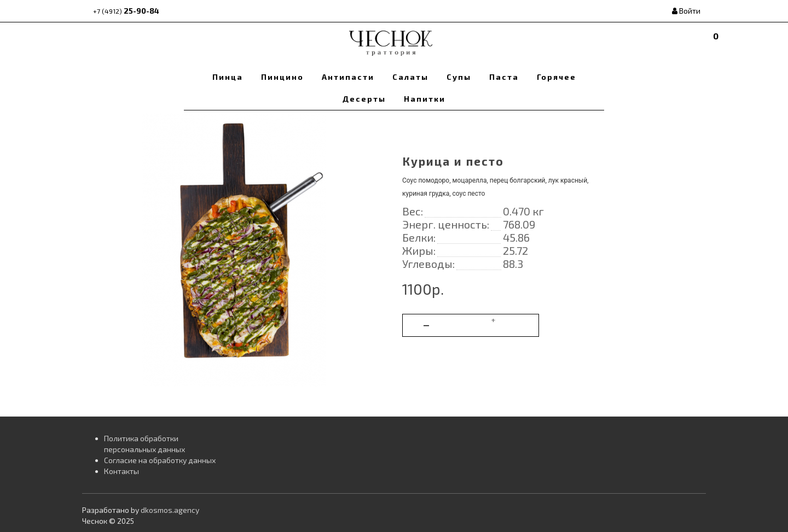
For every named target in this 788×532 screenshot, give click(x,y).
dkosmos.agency (170, 510)
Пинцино (282, 77)
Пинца (228, 77)
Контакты (121, 471)
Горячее (557, 77)
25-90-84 (126, 11)
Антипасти (348, 77)
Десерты (364, 99)
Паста (504, 77)
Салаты (410, 77)
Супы (459, 77)
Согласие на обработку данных (160, 460)
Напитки (425, 99)
